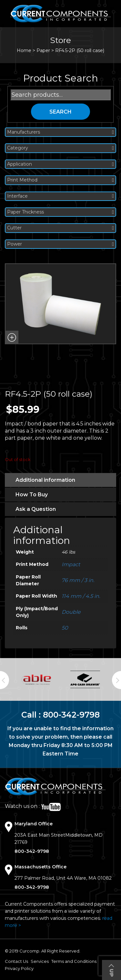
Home (24, 50)
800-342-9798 (71, 715)
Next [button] (116, 680)
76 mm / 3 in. (78, 580)
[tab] (60, 480)
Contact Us (16, 961)
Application (60, 164)
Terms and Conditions (74, 961)
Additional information (45, 480)
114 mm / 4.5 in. (81, 596)
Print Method (60, 180)
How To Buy (32, 495)
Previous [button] (5, 680)
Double (71, 612)
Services (40, 961)
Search (60, 112)
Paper (43, 50)
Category (60, 148)
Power (60, 244)
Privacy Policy (19, 968)
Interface (60, 196)
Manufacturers (60, 132)
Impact (71, 564)
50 (65, 628)
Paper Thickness (60, 212)
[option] (36, 680)
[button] (12, 337)
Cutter (60, 228)
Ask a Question (36, 509)
